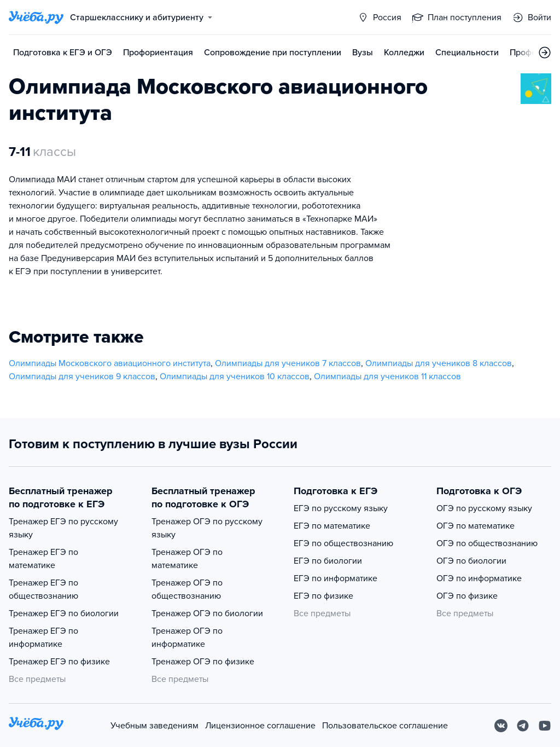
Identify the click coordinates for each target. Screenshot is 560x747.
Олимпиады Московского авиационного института (110, 363)
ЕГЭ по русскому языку (341, 508)
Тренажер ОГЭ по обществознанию (187, 589)
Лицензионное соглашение (260, 726)
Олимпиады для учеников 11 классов (387, 377)
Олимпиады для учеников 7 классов (288, 363)
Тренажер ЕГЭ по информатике (43, 638)
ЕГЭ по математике (332, 526)
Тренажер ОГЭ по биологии (207, 613)
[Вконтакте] (501, 726)
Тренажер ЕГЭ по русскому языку (63, 528)
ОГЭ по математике (476, 526)
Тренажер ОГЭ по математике (187, 559)
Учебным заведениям (154, 726)
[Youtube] (545, 726)
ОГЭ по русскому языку (484, 508)
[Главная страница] (36, 18)
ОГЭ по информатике (479, 578)
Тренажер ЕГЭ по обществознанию (43, 589)
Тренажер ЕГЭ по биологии (64, 613)
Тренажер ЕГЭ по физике (59, 662)
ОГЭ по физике (467, 596)
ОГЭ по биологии (471, 561)
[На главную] (36, 725)
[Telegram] (523, 726)
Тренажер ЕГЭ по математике (43, 559)
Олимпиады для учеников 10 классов (235, 377)
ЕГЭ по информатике (336, 578)
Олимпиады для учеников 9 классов (82, 377)
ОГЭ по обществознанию (487, 543)
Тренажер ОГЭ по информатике (187, 638)
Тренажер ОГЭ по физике (203, 662)
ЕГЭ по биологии (328, 561)
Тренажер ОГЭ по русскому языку (207, 528)
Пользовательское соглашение (385, 726)
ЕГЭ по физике (323, 596)
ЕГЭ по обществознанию (343, 543)
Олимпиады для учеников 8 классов (439, 363)
